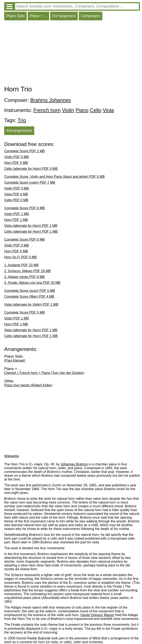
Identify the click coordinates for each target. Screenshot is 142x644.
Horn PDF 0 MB (16, 163)
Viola (108, 110)
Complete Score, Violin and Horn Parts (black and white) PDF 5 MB (54, 177)
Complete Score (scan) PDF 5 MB (30, 291)
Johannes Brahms (74, 464)
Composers (91, 16)
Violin (68, 110)
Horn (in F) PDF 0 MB (20, 257)
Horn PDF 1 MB (16, 220)
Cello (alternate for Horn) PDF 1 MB (31, 232)
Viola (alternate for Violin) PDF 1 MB (31, 304)
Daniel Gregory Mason (97, 615)
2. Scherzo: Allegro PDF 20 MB (27, 271)
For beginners (64, 16)
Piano (82, 110)
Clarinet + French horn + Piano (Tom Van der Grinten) (44, 373)
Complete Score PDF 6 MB (24, 208)
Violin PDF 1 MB (16, 214)
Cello (96, 110)
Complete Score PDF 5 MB (24, 312)
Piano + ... (38, 16)
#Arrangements (19, 131)
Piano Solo (15, 16)
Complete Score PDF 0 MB (24, 240)
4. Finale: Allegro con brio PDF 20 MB (32, 283)
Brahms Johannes (51, 100)
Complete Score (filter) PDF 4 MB (29, 297)
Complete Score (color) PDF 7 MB (30, 182)
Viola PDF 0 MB (16, 194)
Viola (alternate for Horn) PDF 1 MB (31, 226)
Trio (22, 120)
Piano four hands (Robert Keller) (28, 385)
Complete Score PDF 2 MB (24, 151)
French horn (47, 110)
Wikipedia (11, 456)
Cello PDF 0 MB (16, 200)
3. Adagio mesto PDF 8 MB (24, 277)
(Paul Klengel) (15, 360)
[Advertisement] (72, 54)
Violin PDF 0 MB (16, 157)
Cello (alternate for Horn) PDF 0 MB (31, 169)
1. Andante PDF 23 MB (21, 265)
